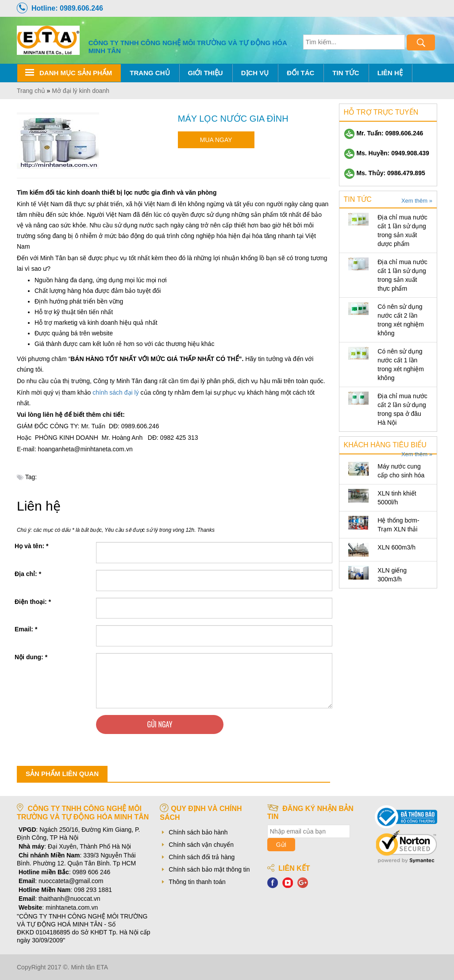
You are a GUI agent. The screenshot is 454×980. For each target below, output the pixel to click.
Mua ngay (216, 140)
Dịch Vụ (255, 73)
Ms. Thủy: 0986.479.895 (385, 173)
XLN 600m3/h (396, 547)
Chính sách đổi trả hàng (202, 857)
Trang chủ (150, 73)
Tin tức (346, 73)
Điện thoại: (33, 602)
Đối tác (300, 73)
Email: (26, 629)
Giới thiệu (206, 73)
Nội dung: (31, 657)
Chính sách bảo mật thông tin (209, 869)
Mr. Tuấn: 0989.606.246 (384, 133)
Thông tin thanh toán (197, 882)
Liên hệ (390, 73)
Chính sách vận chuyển (201, 845)
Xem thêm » (417, 201)
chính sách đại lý (116, 392)
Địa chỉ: (28, 574)
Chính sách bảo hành (198, 832)
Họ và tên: (31, 546)
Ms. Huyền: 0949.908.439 (387, 153)
